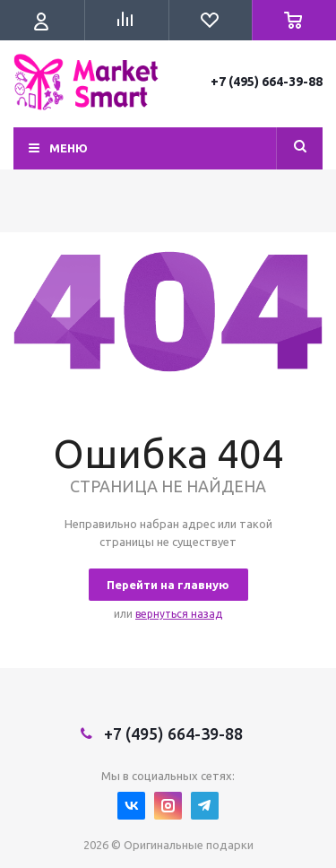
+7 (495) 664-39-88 (267, 82)
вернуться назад (179, 614)
